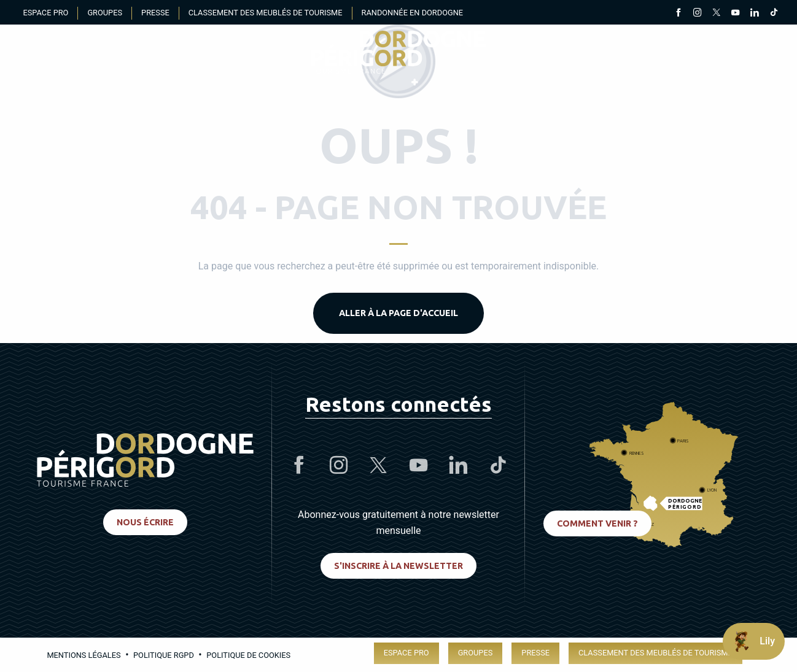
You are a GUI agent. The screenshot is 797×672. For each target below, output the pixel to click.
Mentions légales (84, 655)
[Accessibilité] (644, 52)
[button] (762, 52)
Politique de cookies (248, 655)
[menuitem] (398, 52)
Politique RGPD (164, 655)
